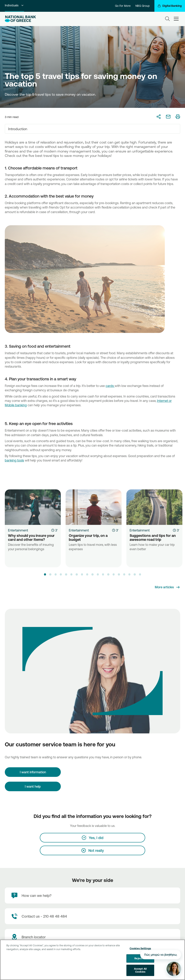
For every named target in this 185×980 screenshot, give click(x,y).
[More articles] (167, 587)
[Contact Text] (92, 916)
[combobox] (92, 129)
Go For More (123, 6)
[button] (45, 574)
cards (110, 386)
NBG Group (142, 6)
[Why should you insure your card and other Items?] (33, 507)
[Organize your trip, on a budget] (94, 507)
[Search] (167, 19)
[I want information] (33, 772)
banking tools (14, 460)
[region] (92, 960)
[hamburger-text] (176, 19)
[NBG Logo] (20, 19)
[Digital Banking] (170, 6)
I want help (33, 786)
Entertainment (18, 530)
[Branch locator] (92, 937)
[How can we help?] (92, 895)
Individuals (14, 5)
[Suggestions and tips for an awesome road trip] (154, 507)
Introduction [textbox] (18, 129)
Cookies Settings (140, 948)
